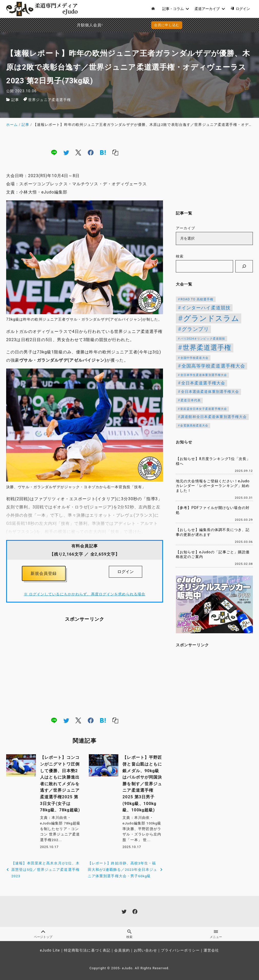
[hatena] (103, 152)
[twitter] (66, 152)
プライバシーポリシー (180, 950)
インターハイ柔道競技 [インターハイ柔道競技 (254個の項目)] (206, 308)
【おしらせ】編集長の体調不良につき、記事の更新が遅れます (213, 532)
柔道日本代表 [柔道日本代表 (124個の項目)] (191, 400)
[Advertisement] (85, 669)
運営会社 (211, 950)
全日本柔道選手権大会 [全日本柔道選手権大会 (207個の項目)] (203, 383)
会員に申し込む (131, 25)
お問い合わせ (145, 950)
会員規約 (122, 950)
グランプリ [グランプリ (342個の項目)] (195, 329)
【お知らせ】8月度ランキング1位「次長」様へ (213, 461)
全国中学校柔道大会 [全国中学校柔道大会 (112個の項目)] (194, 358)
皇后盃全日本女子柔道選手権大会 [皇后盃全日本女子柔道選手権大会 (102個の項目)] (204, 409)
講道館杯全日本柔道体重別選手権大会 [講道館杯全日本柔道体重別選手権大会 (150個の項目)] (214, 417)
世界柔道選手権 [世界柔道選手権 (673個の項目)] (207, 348)
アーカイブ (186, 228)
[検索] (244, 266)
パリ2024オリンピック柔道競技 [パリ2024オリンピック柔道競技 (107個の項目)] (203, 339)
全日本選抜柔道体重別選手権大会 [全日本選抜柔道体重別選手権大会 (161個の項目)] (210, 392)
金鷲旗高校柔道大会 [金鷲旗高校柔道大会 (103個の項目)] (194, 426)
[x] (78, 152)
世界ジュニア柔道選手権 (50, 100)
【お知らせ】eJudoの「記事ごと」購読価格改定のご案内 (213, 555)
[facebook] (91, 152)
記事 (15, 100)
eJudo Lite (50, 950)
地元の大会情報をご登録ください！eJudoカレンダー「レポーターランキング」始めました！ (213, 486)
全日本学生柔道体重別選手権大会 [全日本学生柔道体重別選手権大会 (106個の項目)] (204, 375)
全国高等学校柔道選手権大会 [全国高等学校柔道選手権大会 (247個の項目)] (213, 366)
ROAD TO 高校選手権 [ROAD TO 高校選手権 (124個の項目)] (197, 299)
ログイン (126, 572)
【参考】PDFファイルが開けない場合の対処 (213, 510)
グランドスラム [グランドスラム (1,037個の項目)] (211, 318)
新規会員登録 (44, 573)
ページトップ (43, 934)
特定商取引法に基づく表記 (87, 950)
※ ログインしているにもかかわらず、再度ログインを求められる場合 (85, 594)
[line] (54, 152)
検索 (180, 256)
